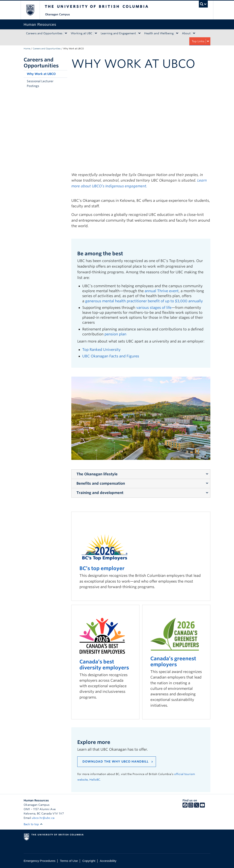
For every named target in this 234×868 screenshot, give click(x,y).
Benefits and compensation (101, 483)
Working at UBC (82, 33)
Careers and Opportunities (44, 33)
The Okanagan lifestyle (97, 474)
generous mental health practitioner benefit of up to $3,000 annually (144, 301)
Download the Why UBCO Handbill (116, 762)
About (186, 33)
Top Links (198, 41)
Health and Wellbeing (159, 33)
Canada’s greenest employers (173, 661)
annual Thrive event (162, 291)
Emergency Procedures (40, 861)
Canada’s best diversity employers (104, 665)
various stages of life (154, 308)
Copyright (89, 861)
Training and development (100, 493)
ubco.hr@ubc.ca (43, 818)
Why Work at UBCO (41, 74)
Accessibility (108, 861)
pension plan (115, 334)
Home (27, 49)
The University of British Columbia (33, 10)
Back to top (33, 824)
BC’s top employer (102, 568)
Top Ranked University (101, 350)
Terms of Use (69, 861)
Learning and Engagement (118, 33)
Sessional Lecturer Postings (40, 84)
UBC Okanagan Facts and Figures (111, 356)
